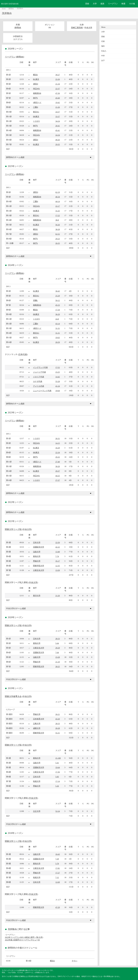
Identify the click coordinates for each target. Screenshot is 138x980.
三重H (36, 107)
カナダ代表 (38, 381)
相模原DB (37, 93)
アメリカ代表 (39, 386)
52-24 (58, 811)
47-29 (58, 907)
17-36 (58, 772)
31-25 (58, 211)
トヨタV (36, 121)
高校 (87, 4)
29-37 (58, 471)
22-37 (58, 89)
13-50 (58, 570)
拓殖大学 (37, 781)
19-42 (58, 102)
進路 (102, 4)
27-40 (58, 462)
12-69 (58, 882)
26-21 (58, 714)
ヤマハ (75, 961)
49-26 (58, 140)
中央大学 (88, 28)
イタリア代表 (39, 377)
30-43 (58, 291)
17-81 (58, 868)
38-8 (57, 220)
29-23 (58, 239)
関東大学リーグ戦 (13, 529)
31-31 (58, 328)
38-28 (58, 229)
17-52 (58, 367)
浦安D (36, 84)
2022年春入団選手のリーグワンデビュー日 (22, 940)
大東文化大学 (39, 570)
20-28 (58, 728)
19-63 (58, 338)
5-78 (57, 864)
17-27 (58, 873)
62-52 (58, 234)
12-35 (58, 566)
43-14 (58, 324)
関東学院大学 (39, 566)
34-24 (58, 121)
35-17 (58, 561)
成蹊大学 (37, 728)
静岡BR (11, 8)
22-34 (58, 452)
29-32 (58, 457)
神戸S (35, 98)
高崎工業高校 (77, 28)
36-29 (58, 314)
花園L (35, 300)
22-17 (58, 206)
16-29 (58, 448)
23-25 (58, 372)
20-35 (58, 243)
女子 (103, 61)
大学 (95, 4)
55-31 (58, 733)
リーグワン (113, 4)
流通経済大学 (39, 547)
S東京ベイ (37, 102)
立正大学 (37, 811)
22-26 (58, 79)
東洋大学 (37, 596)
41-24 (58, 386)
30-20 (58, 466)
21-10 (58, 662)
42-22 (58, 547)
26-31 (58, 438)
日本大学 (37, 542)
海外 (103, 46)
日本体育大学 (39, 719)
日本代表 (23, 354)
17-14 (58, 781)
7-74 (57, 556)
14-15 (58, 443)
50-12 (58, 300)
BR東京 (36, 116)
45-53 (58, 305)
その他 (132, 4)
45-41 (58, 130)
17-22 (58, 215)
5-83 (57, 777)
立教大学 (37, 724)
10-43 (58, 854)
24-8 (57, 319)
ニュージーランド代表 (42, 391)
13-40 (58, 552)
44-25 (58, 476)
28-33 (58, 639)
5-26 (57, 786)
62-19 (58, 192)
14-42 (58, 377)
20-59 (58, 342)
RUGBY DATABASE (10, 4)
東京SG (36, 112)
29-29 (58, 648)
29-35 (58, 144)
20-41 (58, 126)
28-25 (58, 666)
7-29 (57, 859)
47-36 (58, 93)
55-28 (58, 381)
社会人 (104, 51)
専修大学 (37, 561)
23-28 (58, 657)
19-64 (58, 391)
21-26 (58, 107)
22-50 (58, 542)
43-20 (58, 719)
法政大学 (37, 552)
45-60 (58, 98)
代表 (103, 41)
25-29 (58, 296)
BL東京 (36, 79)
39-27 (58, 75)
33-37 (58, 116)
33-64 (58, 767)
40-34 (58, 197)
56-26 (58, 225)
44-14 (58, 201)
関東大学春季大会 (13, 696)
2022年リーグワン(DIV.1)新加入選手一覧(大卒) (24, 937)
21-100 (58, 758)
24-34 (58, 135)
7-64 (57, 652)
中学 (103, 56)
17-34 (58, 310)
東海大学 (37, 556)
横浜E (35, 75)
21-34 (58, 84)
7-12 (57, 877)
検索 (123, 4)
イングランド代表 (40, 367)
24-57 (58, 112)
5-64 (57, 643)
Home (4, 8)
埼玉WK (36, 89)
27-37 (58, 480)
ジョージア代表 (39, 372)
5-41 (57, 763)
